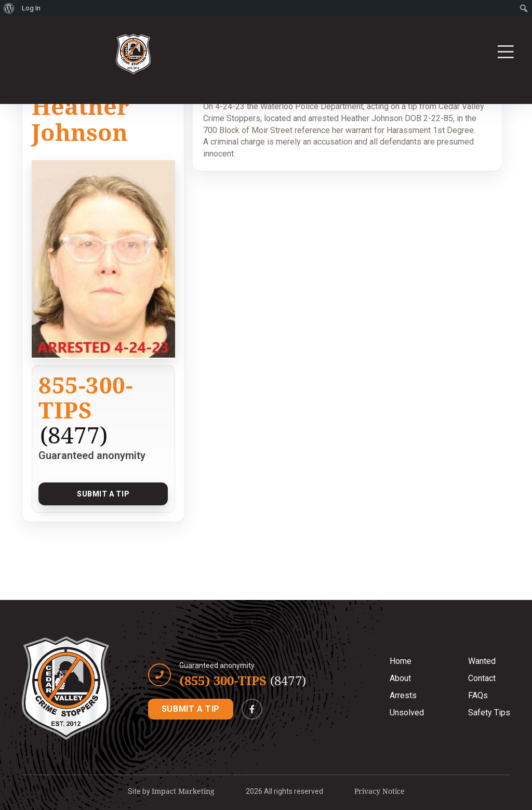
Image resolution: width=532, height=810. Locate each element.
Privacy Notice (380, 791)
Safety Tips (489, 713)
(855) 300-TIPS (243, 681)
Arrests (403, 695)
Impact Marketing (183, 791)
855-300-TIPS (86, 397)
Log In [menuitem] (31, 8)
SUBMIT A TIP (191, 709)
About (400, 678)
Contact (482, 678)
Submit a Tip (103, 494)
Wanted (482, 661)
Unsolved (407, 713)
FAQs (478, 695)
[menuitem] (9, 8)
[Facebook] (252, 709)
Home (401, 661)
